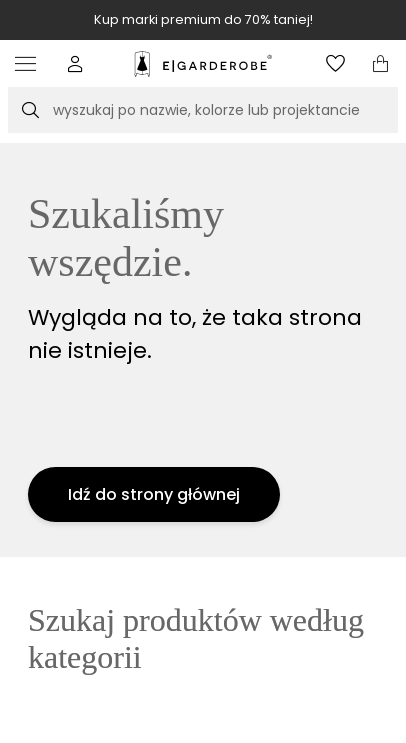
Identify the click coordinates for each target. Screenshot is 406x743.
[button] (75, 63)
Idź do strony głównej (154, 494)
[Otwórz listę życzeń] (335, 63)
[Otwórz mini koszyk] (380, 63)
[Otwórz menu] (30, 63)
